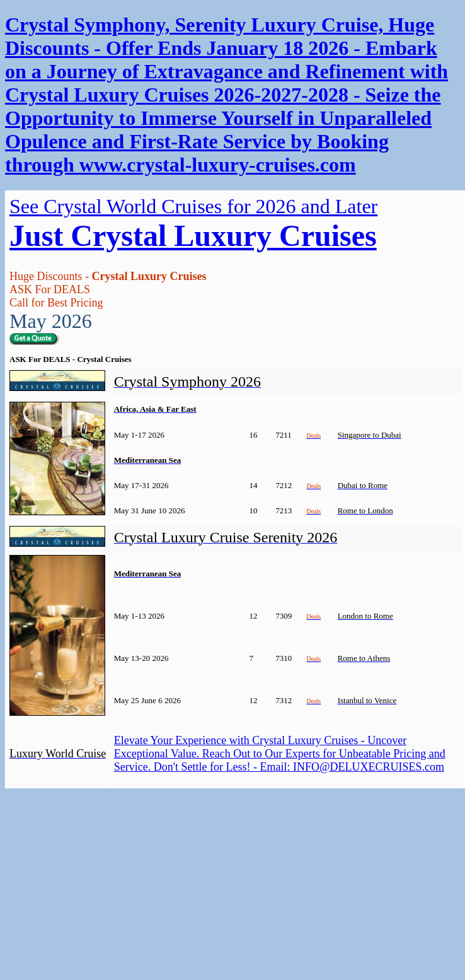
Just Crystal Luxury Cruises (193, 236)
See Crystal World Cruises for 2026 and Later (193, 206)
